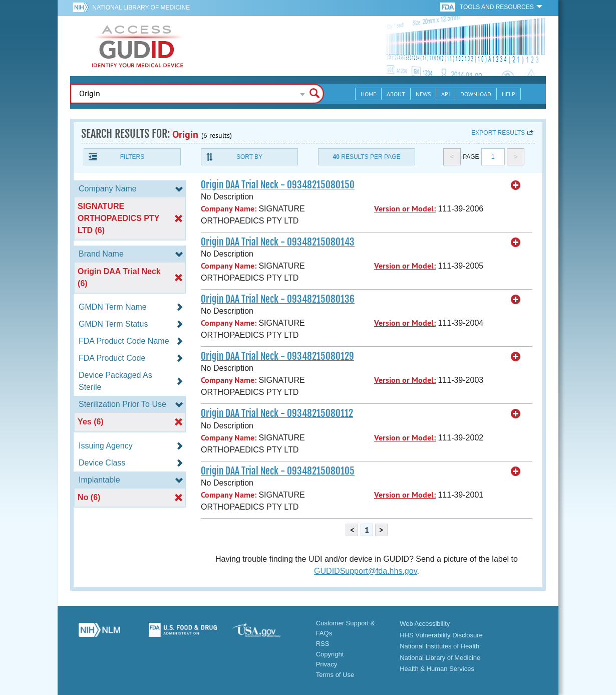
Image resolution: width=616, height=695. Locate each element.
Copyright (330, 654)
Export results (498, 133)
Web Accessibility (425, 624)
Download (476, 94)
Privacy (327, 664)
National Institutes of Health (439, 646)
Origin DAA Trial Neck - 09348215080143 (278, 242)
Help (509, 94)
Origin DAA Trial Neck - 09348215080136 (278, 299)
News (423, 94)
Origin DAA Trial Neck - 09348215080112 (277, 413)
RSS (323, 644)
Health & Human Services (437, 669)
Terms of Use (335, 675)
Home (368, 94)
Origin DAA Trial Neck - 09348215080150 (278, 185)
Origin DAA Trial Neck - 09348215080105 (278, 471)
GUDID (138, 46)
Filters (132, 157)
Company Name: (229, 209)
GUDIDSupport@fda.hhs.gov (365, 571)
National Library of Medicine (141, 8)
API (445, 94)
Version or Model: (405, 209)
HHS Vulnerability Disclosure (441, 635)
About (396, 94)
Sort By (249, 157)
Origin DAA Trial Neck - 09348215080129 (277, 356)
